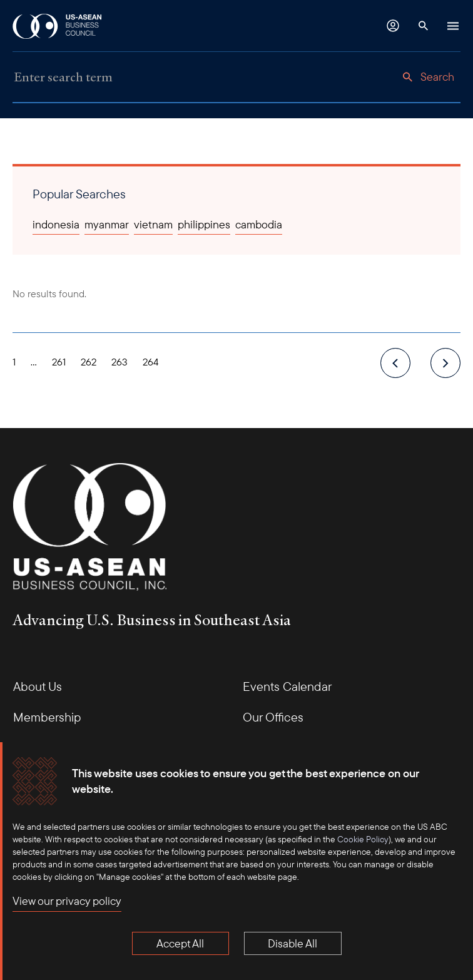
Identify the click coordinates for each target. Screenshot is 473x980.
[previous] (395, 363)
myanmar (107, 224)
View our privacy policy (67, 901)
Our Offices (273, 717)
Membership (47, 717)
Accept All (180, 943)
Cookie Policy (363, 839)
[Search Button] (423, 26)
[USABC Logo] (58, 26)
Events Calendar (287, 686)
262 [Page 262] (89, 362)
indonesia (56, 224)
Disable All (292, 943)
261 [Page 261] (59, 362)
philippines (204, 224)
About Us (38, 686)
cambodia (259, 224)
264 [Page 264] (151, 362)
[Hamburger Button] (453, 26)
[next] (445, 363)
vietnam (153, 224)
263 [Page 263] (120, 362)
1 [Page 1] (14, 362)
